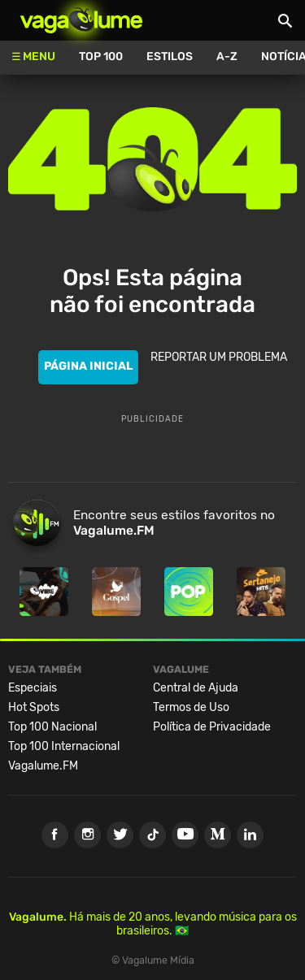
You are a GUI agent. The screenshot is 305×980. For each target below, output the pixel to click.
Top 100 (101, 56)
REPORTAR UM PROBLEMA (219, 357)
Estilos (170, 56)
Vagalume (81, 20)
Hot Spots (34, 707)
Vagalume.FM (43, 766)
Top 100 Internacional (64, 746)
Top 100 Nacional (52, 727)
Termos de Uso (191, 707)
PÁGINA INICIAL (88, 366)
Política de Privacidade (212, 727)
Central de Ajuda (196, 688)
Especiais (33, 688)
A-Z (227, 56)
